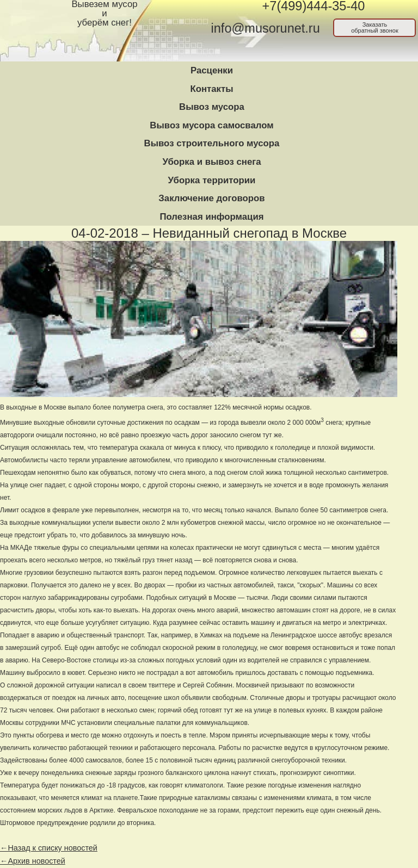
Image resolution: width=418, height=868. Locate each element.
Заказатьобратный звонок (375, 27)
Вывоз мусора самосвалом (211, 125)
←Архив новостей (33, 861)
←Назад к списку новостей (49, 848)
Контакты (211, 89)
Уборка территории (212, 180)
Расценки (212, 70)
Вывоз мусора (212, 107)
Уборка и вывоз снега (211, 162)
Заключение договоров (211, 198)
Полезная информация (211, 217)
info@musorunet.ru (266, 28)
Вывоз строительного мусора (212, 143)
